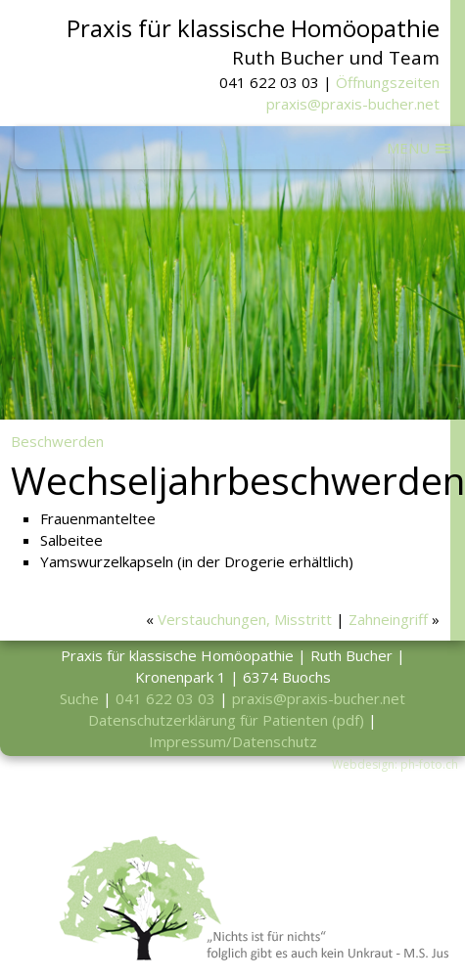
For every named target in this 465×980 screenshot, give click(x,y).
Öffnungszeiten (388, 82)
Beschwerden (57, 441)
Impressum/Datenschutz (233, 741)
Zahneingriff (388, 619)
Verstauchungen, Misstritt (245, 619)
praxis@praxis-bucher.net (353, 104)
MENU (408, 148)
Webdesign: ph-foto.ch (395, 764)
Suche (79, 698)
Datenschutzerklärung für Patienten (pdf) (226, 720)
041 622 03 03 (165, 698)
